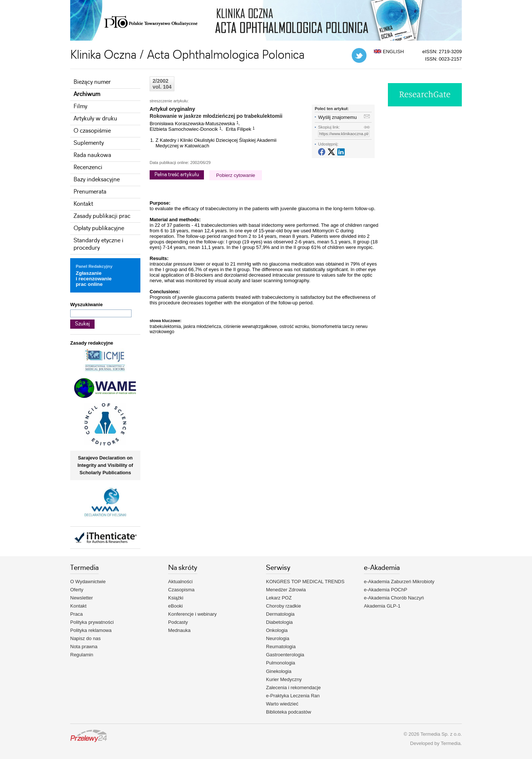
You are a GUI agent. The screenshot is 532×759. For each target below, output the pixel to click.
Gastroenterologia (285, 655)
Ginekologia (279, 671)
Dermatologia (280, 614)
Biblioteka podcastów (289, 712)
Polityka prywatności (92, 622)
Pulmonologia (281, 663)
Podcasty (178, 622)
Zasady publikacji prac (102, 216)
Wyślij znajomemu (337, 117)
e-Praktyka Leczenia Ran (293, 696)
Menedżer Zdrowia (286, 590)
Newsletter (81, 598)
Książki (176, 598)
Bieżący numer (92, 82)
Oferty (77, 590)
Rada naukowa (92, 155)
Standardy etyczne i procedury (98, 244)
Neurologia (278, 638)
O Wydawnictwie (88, 582)
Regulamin (82, 655)
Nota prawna (84, 647)
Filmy (80, 107)
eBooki (175, 606)
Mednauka (179, 630)
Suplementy (89, 143)
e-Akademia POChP (386, 590)
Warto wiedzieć (282, 704)
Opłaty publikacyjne (99, 228)
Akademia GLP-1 (382, 606)
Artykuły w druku (95, 119)
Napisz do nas (85, 638)
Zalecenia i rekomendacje (293, 688)
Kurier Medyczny (284, 679)
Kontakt (83, 204)
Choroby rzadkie (284, 606)
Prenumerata (90, 192)
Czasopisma (181, 590)
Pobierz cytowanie (236, 175)
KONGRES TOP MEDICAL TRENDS (305, 582)
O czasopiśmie (92, 131)
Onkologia (277, 630)
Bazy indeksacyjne (97, 180)
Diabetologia (279, 622)
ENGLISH (389, 52)
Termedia (451, 743)
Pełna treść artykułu (177, 175)
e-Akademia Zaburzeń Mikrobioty (399, 582)
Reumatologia (281, 647)
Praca (76, 614)
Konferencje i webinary (192, 614)
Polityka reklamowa (91, 630)
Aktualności (180, 582)
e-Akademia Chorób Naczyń (394, 598)
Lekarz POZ (279, 598)
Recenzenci (88, 167)
